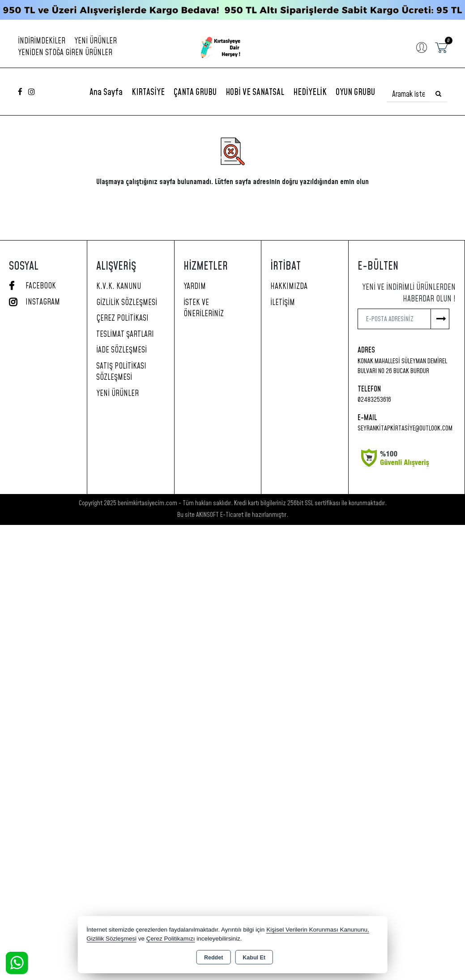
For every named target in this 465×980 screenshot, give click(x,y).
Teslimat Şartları (125, 335)
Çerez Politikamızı (171, 939)
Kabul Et (254, 958)
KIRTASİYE (148, 92)
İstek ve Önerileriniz (204, 309)
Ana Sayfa (106, 92)
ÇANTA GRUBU (195, 92)
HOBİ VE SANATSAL (255, 92)
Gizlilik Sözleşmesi (127, 303)
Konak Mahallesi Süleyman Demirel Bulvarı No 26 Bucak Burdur (402, 366)
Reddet (213, 958)
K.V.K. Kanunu (119, 287)
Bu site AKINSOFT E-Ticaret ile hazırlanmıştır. (233, 515)
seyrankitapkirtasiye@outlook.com (405, 428)
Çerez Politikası (122, 318)
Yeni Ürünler (117, 394)
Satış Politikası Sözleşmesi (121, 372)
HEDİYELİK (310, 92)
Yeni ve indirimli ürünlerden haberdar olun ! (409, 293)
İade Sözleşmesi (122, 350)
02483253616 (374, 400)
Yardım (195, 287)
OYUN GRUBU (355, 92)
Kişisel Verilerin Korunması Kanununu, (318, 930)
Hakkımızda (289, 287)
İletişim (283, 303)
